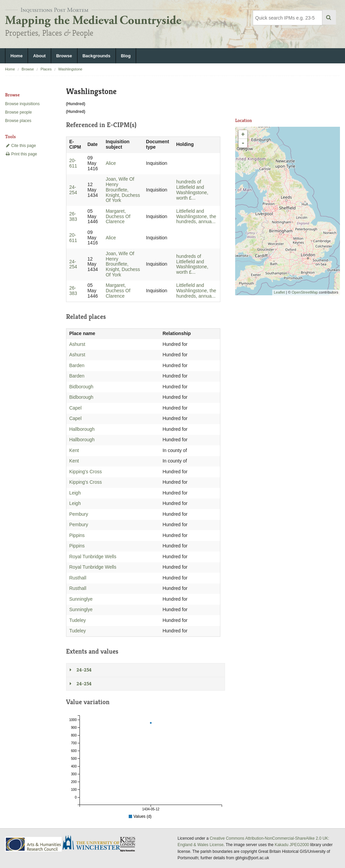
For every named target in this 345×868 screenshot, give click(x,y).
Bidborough (81, 387)
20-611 (73, 163)
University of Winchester (94, 843)
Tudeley (77, 620)
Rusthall (78, 578)
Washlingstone (70, 69)
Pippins (77, 535)
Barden (77, 365)
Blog (126, 56)
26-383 (73, 216)
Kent (74, 450)
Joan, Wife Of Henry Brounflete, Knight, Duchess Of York (123, 190)
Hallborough (82, 429)
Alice (111, 163)
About (39, 56)
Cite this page (21, 146)
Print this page (21, 154)
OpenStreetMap (305, 292)
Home (17, 56)
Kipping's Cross (85, 472)
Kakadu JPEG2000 (292, 845)
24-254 (73, 190)
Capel (75, 408)
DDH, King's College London (128, 844)
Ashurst (77, 344)
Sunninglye (81, 599)
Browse (64, 56)
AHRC (34, 844)
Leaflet (279, 292)
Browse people (18, 112)
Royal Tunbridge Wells (93, 557)
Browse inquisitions (22, 104)
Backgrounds (97, 56)
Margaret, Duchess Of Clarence (118, 216)
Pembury (79, 514)
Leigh (75, 493)
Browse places (18, 121)
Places (46, 69)
